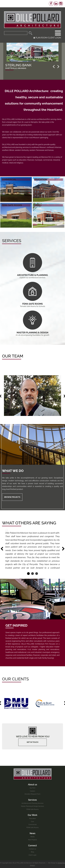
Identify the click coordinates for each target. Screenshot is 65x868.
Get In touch (32, 742)
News (32, 833)
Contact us (32, 849)
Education (33, 818)
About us (33, 785)
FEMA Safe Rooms (32, 809)
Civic (32, 822)
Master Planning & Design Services (32, 806)
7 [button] (14, 371)
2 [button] (5, 371)
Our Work (32, 815)
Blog (33, 852)
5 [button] (10, 371)
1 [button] (3, 371)
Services (32, 800)
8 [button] (16, 371)
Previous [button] (2, 549)
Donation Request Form (33, 794)
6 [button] (12, 371)
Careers (32, 791)
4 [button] (8, 371)
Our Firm (32, 788)
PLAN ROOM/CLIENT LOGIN (47, 38)
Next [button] (63, 549)
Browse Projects (12, 497)
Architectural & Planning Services (32, 803)
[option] (32, 61)
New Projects (32, 840)
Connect (33, 846)
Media (32, 837)
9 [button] (17, 371)
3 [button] (7, 371)
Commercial (32, 824)
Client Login (32, 855)
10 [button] (19, 371)
